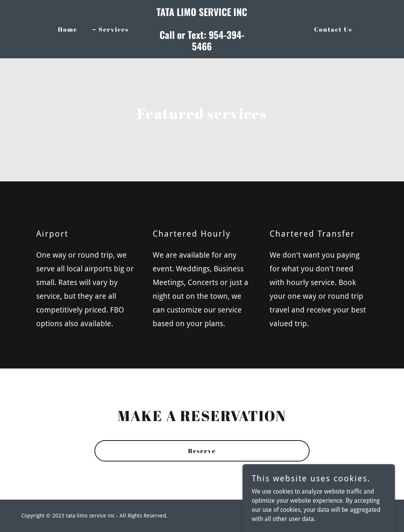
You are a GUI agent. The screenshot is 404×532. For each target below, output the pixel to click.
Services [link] (114, 29)
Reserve (202, 451)
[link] (202, 48)
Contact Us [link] (333, 29)
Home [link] (68, 29)
